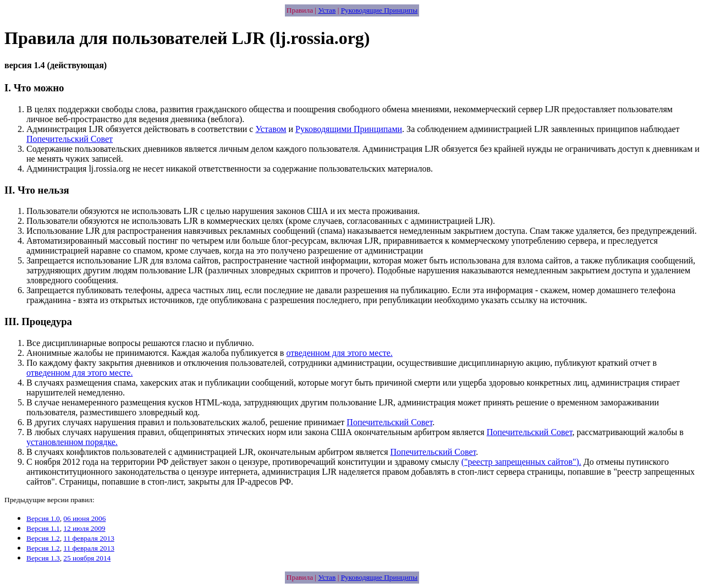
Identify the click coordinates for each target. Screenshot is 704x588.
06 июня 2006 (84, 518)
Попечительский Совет (70, 139)
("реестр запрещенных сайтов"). (521, 462)
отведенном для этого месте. (339, 353)
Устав (327, 10)
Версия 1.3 (43, 558)
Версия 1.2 (43, 538)
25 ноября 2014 (87, 558)
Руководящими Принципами (349, 129)
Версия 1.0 (43, 518)
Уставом (271, 129)
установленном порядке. (72, 442)
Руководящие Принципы (379, 10)
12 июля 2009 (84, 528)
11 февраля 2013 (89, 538)
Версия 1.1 (43, 528)
